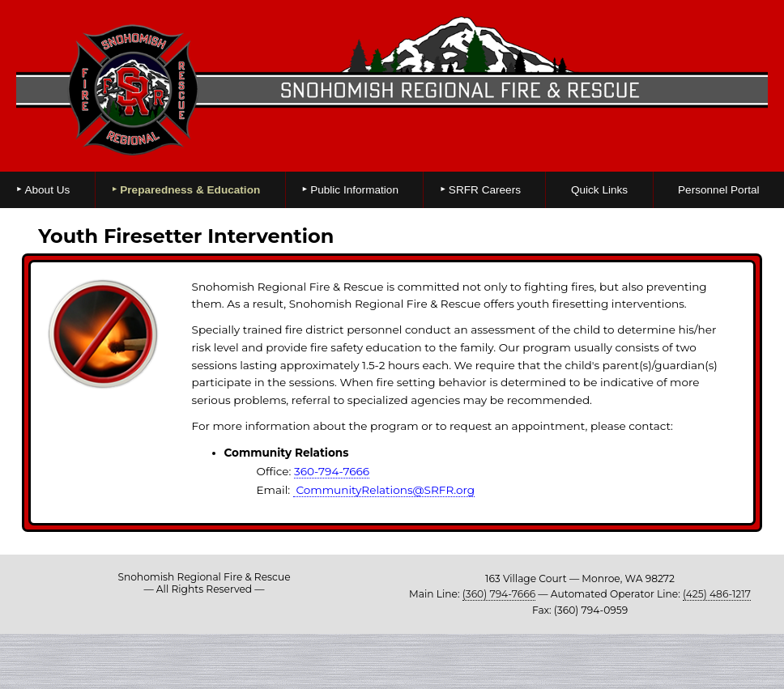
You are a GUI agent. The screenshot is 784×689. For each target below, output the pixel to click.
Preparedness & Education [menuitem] (190, 190)
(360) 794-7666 (499, 594)
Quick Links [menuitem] (599, 190)
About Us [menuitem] (47, 190)
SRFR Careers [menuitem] (485, 190)
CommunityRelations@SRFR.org (384, 490)
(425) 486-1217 (717, 594)
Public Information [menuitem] (354, 190)
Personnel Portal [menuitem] (719, 190)
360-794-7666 (332, 471)
